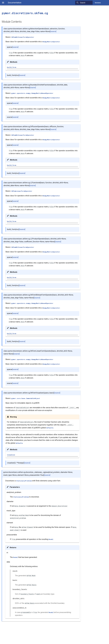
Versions (98, 3)
